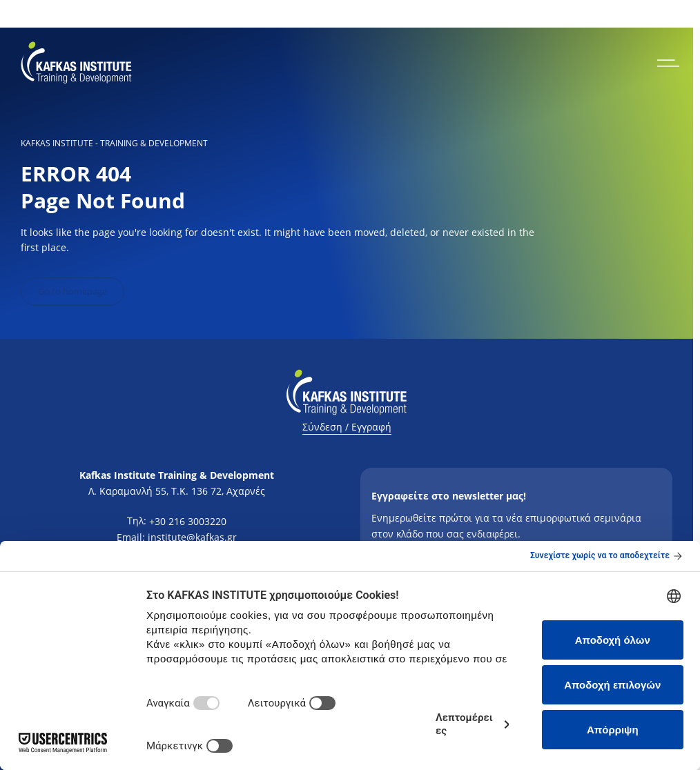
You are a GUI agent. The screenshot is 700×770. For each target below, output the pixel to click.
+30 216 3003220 (188, 521)
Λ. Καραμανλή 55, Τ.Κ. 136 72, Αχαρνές (177, 491)
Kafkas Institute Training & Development (177, 475)
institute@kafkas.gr (192, 537)
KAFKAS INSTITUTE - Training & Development (114, 144)
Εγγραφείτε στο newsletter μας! (449, 496)
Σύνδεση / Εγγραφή (347, 427)
